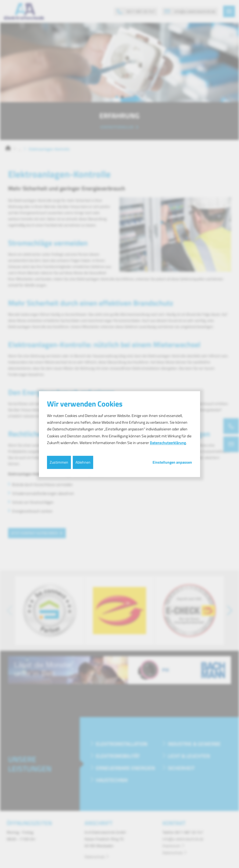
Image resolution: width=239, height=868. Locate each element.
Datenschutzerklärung (168, 443)
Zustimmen (59, 462)
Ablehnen (83, 462)
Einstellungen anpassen (172, 462)
